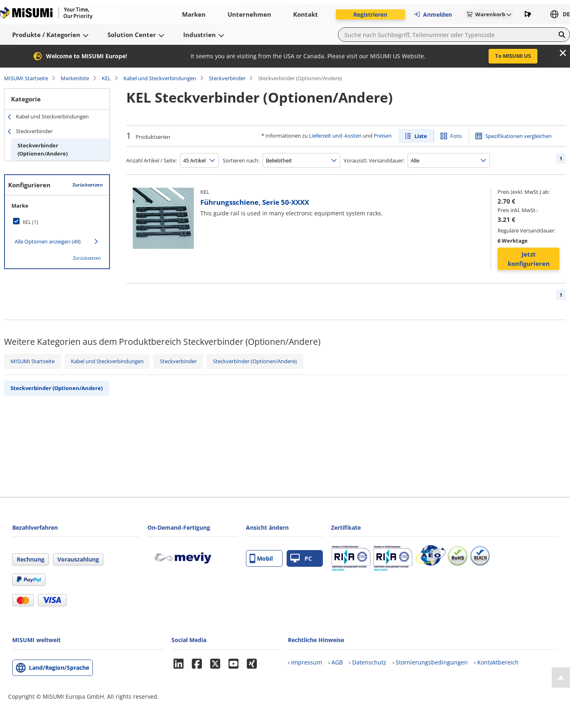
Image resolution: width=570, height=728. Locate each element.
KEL (106, 78)
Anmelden (433, 14)
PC (301, 558)
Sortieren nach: (241, 160)
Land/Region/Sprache (59, 668)
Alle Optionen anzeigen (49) (48, 241)
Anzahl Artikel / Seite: (151, 160)
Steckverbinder (227, 78)
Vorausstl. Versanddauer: (374, 160)
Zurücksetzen (88, 185)
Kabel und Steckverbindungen (160, 78)
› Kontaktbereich (496, 662)
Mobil (261, 558)
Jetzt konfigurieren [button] (529, 259)
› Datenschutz (368, 662)
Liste (421, 136)
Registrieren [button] (370, 14)
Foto (456, 136)
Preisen (383, 136)
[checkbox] (57, 222)
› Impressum (305, 662)
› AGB (335, 662)
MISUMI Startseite (26, 78)
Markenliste (75, 78)
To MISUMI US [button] (513, 56)
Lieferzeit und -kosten (335, 136)
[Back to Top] (561, 678)
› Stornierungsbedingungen (430, 662)
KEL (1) (31, 222)
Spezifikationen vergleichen (518, 136)
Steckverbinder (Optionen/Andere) (43, 149)
